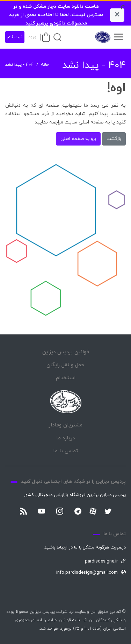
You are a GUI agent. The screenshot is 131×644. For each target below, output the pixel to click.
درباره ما (65, 438)
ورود (32, 37)
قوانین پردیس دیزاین (66, 352)
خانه (45, 65)
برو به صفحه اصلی (78, 139)
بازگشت (114, 139)
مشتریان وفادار (65, 425)
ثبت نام (15, 37)
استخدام (66, 378)
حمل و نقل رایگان (65, 365)
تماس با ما (65, 451)
